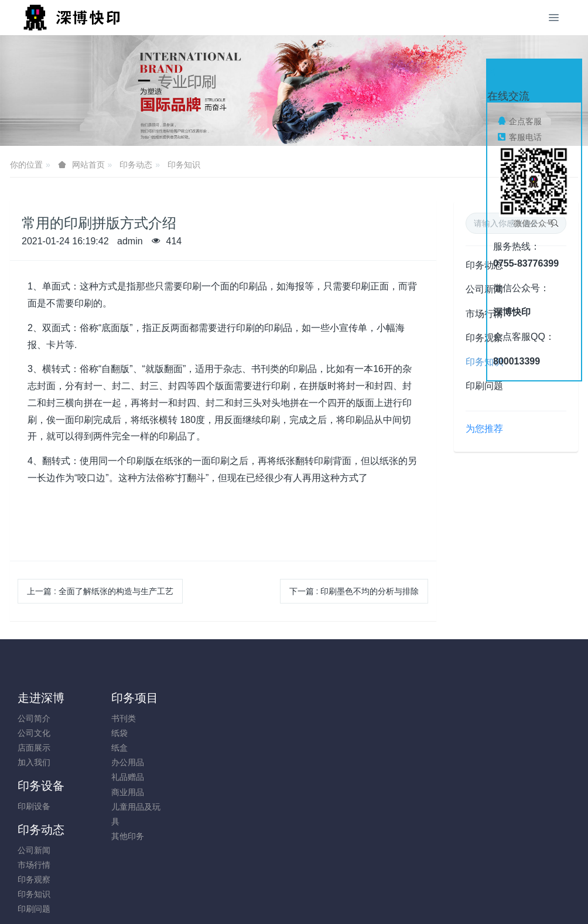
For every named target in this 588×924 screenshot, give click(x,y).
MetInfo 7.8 (275, 899)
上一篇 (100, 591)
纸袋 (97, 733)
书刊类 (101, 718)
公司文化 (34, 733)
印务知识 (184, 165)
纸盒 (97, 748)
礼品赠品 (105, 777)
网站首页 (88, 165)
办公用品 (105, 762)
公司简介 (34, 718)
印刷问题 (484, 386)
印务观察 (247, 748)
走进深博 (41, 698)
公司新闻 (247, 718)
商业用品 (105, 792)
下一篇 (354, 591)
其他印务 (105, 836)
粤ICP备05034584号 (294, 884)
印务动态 (136, 165)
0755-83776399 (493, 724)
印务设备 (183, 698)
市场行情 (247, 733)
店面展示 (34, 748)
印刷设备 (176, 718)
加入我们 (34, 762)
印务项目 (112, 698)
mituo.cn (364, 899)
